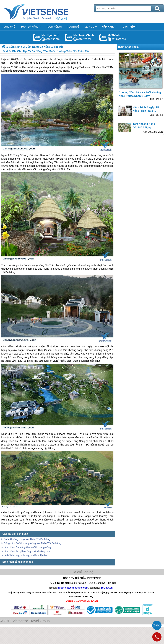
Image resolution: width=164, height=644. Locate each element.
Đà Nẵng (64, 159)
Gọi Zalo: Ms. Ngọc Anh (37, 37)
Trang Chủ (45, 12)
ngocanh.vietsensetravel (43, 39)
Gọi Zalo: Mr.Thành (103, 37)
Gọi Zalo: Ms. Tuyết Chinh (69, 37)
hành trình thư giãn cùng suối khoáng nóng (28, 551)
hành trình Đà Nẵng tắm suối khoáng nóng (27, 547)
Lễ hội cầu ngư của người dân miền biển (26, 556)
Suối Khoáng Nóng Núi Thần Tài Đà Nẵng (27, 539)
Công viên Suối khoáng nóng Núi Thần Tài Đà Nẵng (32, 543)
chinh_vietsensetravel (75, 39)
